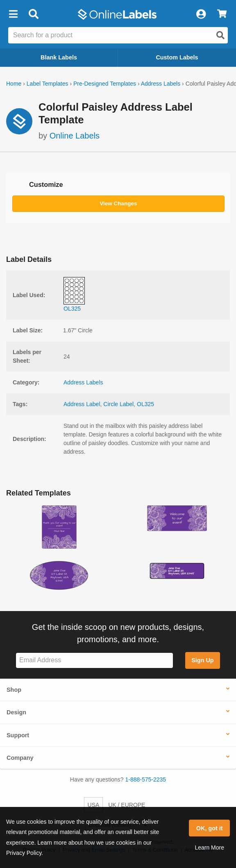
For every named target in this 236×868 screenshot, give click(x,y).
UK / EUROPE (127, 805)
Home (14, 84)
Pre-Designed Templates (105, 84)
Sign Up (202, 660)
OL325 (145, 404)
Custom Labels (177, 57)
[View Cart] (222, 14)
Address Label (82, 404)
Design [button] (16, 712)
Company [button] (20, 758)
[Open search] (220, 35)
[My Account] (201, 14)
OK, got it (210, 828)
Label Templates (48, 84)
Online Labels (75, 136)
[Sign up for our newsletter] (94, 660)
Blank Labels (59, 57)
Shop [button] (14, 690)
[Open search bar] (33, 14)
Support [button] (18, 735)
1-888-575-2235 (146, 779)
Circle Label (118, 404)
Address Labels (161, 84)
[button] (13, 14)
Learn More (209, 848)
